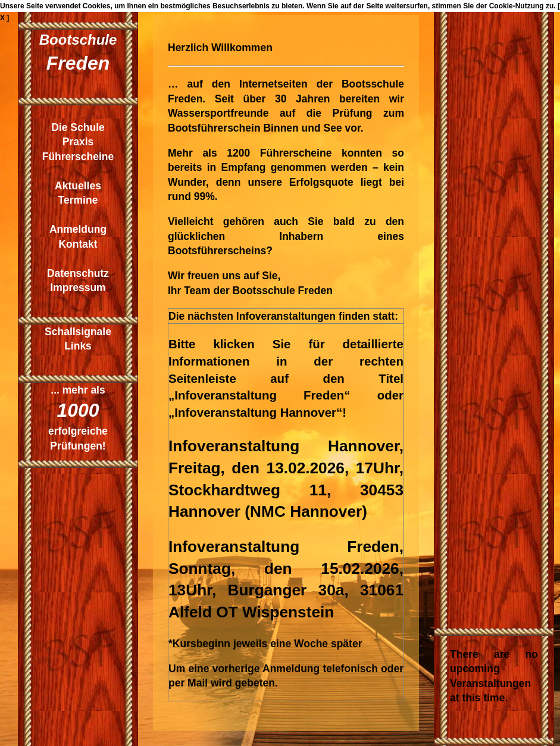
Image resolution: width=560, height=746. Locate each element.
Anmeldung (78, 229)
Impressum (78, 288)
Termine (78, 200)
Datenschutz (78, 273)
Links (78, 346)
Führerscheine (78, 157)
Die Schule (78, 127)
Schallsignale (78, 332)
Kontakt (78, 244)
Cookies (97, 6)
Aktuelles (78, 186)
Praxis (78, 142)
